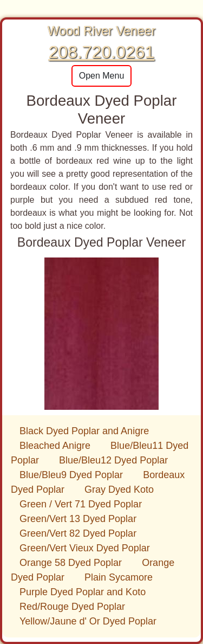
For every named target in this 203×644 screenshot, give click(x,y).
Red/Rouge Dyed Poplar (72, 607)
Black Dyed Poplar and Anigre (84, 431)
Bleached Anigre (56, 446)
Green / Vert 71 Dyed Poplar (81, 504)
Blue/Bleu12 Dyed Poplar (113, 460)
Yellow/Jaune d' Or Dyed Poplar (88, 621)
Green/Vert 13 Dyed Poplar (78, 519)
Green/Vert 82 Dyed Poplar (78, 533)
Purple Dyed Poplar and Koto (83, 592)
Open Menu (102, 76)
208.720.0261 (102, 52)
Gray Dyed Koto (119, 490)
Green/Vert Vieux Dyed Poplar (85, 548)
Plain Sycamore (119, 577)
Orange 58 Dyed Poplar (72, 563)
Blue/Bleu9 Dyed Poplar (73, 475)
